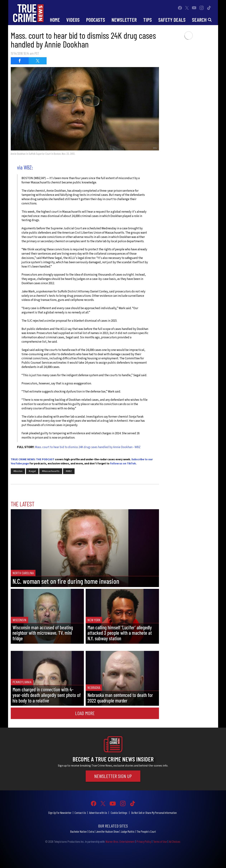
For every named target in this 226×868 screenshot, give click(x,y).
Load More (85, 713)
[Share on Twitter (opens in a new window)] (38, 61)
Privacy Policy (144, 841)
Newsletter (124, 20)
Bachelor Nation (78, 831)
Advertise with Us (98, 813)
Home (55, 20)
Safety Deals (172, 20)
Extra (91, 831)
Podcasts (96, 20)
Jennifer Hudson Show (107, 831)
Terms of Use (160, 841)
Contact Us (80, 813)
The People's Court (146, 831)
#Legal (32, 471)
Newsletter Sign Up (113, 776)
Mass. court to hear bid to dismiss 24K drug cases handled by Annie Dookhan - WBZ (88, 447)
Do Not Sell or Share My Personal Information (154, 813)
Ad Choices (175, 841)
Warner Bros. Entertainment (120, 841)
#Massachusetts (51, 471)
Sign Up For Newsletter (60, 813)
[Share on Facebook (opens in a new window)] (20, 61)
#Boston (18, 471)
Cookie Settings (119, 813)
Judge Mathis (128, 831)
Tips (148, 20)
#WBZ (69, 471)
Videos (73, 20)
